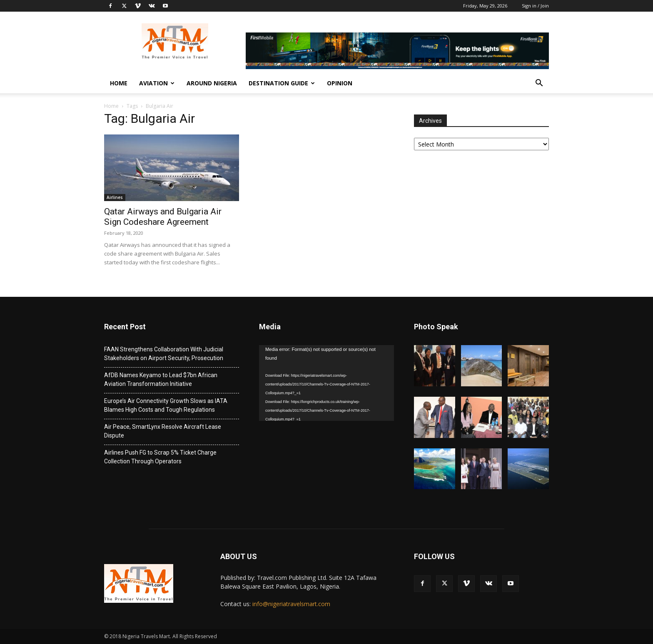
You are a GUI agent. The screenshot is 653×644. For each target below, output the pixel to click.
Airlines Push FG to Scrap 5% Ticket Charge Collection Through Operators (160, 457)
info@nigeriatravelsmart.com (291, 604)
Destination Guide (282, 83)
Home (119, 83)
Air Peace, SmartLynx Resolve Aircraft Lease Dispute (163, 431)
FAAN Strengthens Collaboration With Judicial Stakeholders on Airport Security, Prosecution (164, 354)
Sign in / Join (535, 6)
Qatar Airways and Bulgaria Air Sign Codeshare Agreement (163, 217)
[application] (326, 383)
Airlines (115, 197)
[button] (539, 84)
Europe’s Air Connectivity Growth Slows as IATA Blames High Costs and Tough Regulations (166, 405)
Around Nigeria (212, 83)
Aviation (157, 83)
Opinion (340, 83)
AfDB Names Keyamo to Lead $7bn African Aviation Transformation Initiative (161, 379)
